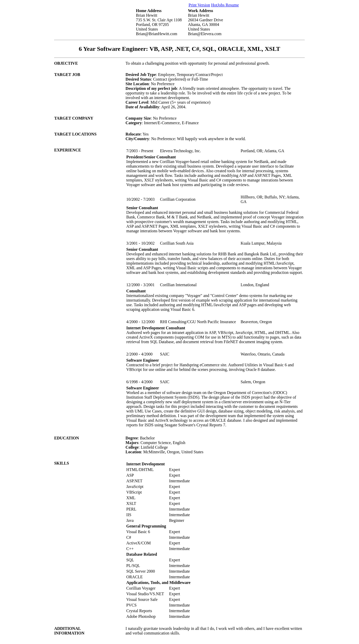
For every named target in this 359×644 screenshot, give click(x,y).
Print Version (199, 5)
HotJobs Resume (225, 5)
